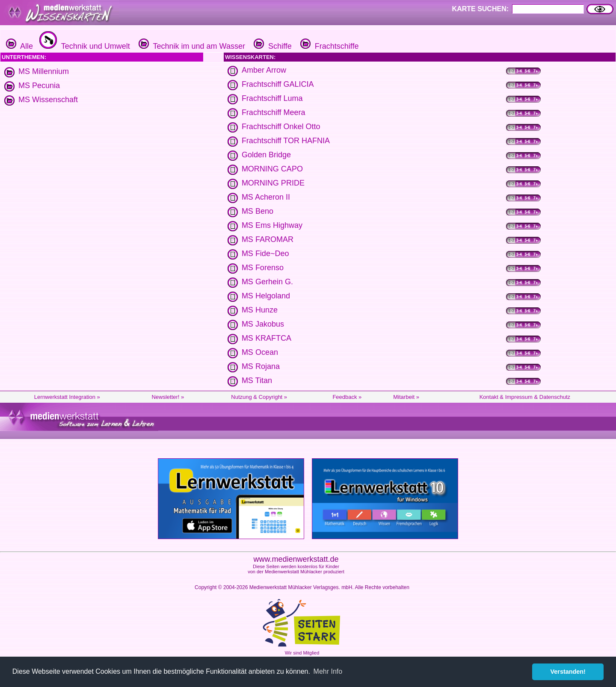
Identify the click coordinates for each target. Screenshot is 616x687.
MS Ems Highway (272, 225)
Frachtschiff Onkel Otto (281, 127)
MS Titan (257, 380)
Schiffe (272, 46)
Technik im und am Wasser (191, 46)
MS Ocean (260, 352)
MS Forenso (263, 268)
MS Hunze (260, 310)
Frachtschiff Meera (274, 112)
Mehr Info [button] (328, 671)
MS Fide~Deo (265, 254)
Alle (19, 46)
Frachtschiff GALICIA (278, 84)
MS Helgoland (266, 296)
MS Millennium (44, 71)
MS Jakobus (263, 324)
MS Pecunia (39, 86)
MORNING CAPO (272, 169)
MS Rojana (261, 366)
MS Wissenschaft (48, 100)
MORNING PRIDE (273, 183)
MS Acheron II (266, 197)
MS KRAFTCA (267, 338)
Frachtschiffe (329, 46)
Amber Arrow (264, 70)
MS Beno (258, 211)
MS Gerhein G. (267, 282)
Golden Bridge (266, 155)
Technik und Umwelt (84, 46)
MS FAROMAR (268, 239)
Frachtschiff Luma (272, 98)
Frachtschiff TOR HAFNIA (286, 141)
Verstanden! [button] (568, 672)
